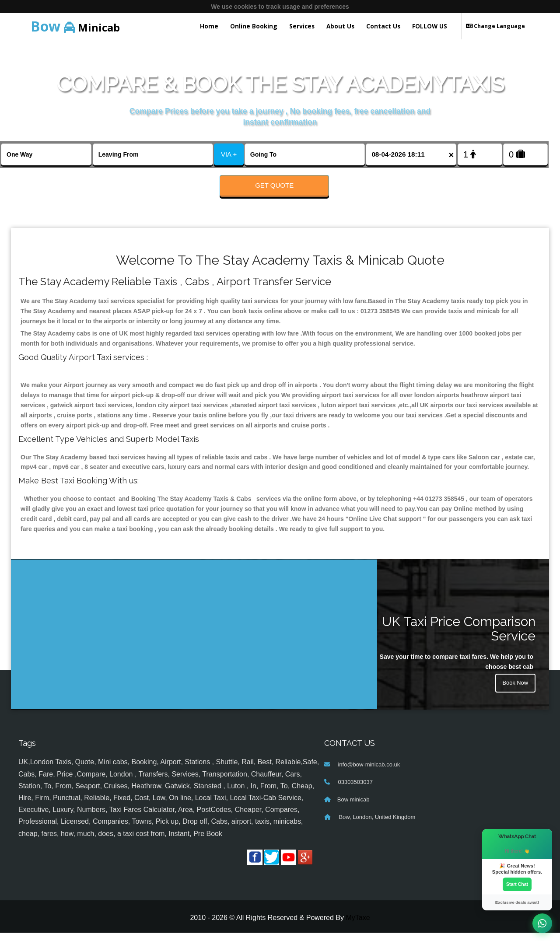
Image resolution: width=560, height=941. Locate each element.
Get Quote (274, 185)
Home (209, 26)
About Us (340, 26)
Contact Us (383, 26)
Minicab (75, 26)
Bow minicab (353, 808)
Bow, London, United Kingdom (376, 826)
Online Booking (254, 26)
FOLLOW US (430, 26)
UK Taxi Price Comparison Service (459, 637)
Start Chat (517, 884)
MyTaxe (358, 926)
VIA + (229, 154)
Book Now (514, 693)
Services (302, 26)
